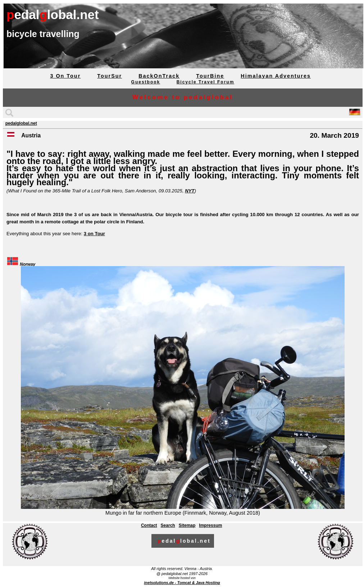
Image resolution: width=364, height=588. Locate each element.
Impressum (210, 525)
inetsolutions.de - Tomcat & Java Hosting (182, 583)
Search (168, 525)
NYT (190, 191)
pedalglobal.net (21, 123)
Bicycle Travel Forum (206, 82)
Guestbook (146, 82)
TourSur (110, 76)
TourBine (210, 76)
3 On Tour (65, 76)
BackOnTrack (159, 76)
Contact (149, 525)
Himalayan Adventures (276, 76)
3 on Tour (94, 234)
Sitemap (187, 525)
